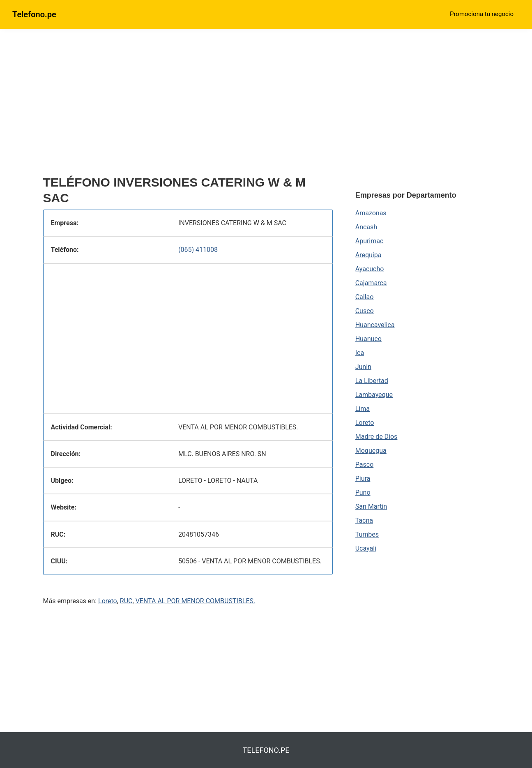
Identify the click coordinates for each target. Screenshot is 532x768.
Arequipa (368, 255)
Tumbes (367, 534)
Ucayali (366, 548)
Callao (365, 297)
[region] (188, 106)
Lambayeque (374, 395)
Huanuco (368, 339)
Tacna (364, 520)
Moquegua (371, 451)
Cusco (365, 311)
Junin (363, 367)
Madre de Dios (377, 437)
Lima (363, 409)
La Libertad (372, 381)
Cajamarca (371, 283)
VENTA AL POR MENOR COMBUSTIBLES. (196, 601)
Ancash (366, 227)
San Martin (371, 506)
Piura (363, 479)
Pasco (364, 465)
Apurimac (370, 241)
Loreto (108, 601)
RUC (126, 601)
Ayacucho (370, 269)
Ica (360, 353)
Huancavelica (375, 325)
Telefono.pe (34, 14)
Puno (363, 492)
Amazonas (371, 213)
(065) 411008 (198, 250)
